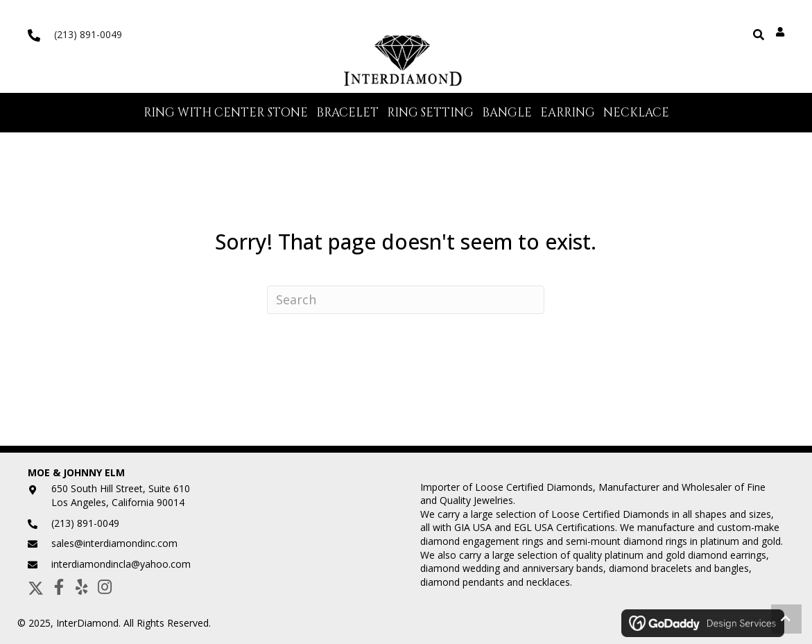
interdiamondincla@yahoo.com (121, 564)
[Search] (406, 300)
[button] (36, 587)
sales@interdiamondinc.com (114, 543)
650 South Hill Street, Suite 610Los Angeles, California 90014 (121, 495)
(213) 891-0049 (88, 34)
